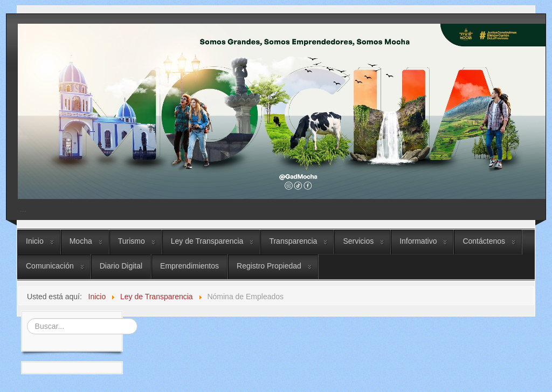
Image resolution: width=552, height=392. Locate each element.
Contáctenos (484, 241)
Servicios (358, 241)
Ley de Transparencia (207, 241)
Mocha (81, 241)
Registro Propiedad (269, 266)
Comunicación (50, 266)
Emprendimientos (189, 266)
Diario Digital (121, 266)
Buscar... (26, 317)
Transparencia (293, 241)
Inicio (35, 241)
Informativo (418, 241)
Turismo (132, 241)
